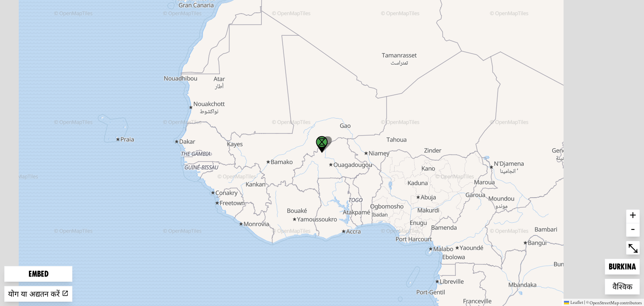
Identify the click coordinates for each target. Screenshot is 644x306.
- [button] (633, 230)
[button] (322, 144)
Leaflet (574, 302)
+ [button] (633, 216)
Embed (39, 274)
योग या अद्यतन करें (38, 294)
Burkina (622, 266)
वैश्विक (626, 286)
